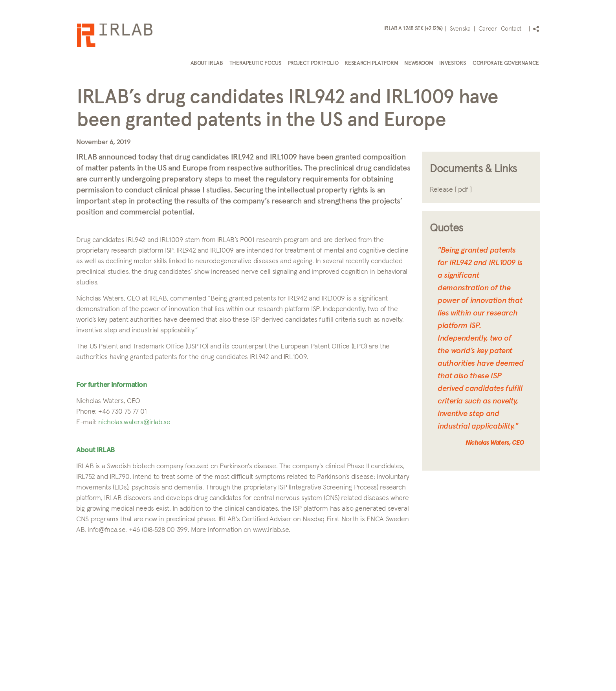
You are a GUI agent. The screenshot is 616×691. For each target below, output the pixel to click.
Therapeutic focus (255, 63)
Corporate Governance (506, 63)
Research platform (371, 63)
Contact (511, 29)
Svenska (460, 29)
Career (488, 29)
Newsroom (419, 63)
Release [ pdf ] (451, 190)
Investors (452, 63)
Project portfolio (313, 63)
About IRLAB (207, 63)
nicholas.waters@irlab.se (134, 422)
